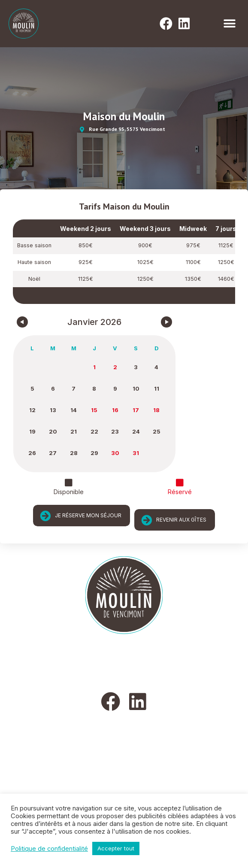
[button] (230, 24)
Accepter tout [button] (116, 848)
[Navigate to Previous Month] (22, 322)
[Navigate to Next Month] (166, 322)
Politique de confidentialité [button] (49, 849)
